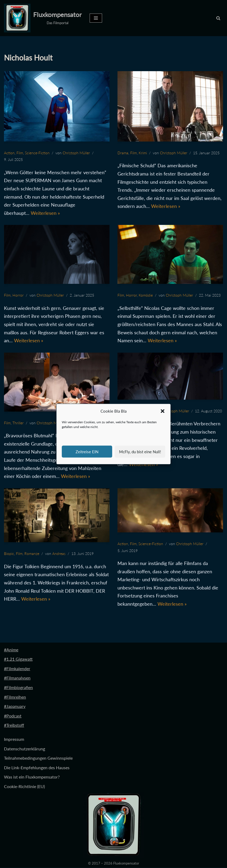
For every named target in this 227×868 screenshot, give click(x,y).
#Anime (11, 650)
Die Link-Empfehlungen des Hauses (37, 768)
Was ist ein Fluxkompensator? (32, 777)
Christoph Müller (76, 153)
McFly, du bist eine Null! (140, 452)
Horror (18, 295)
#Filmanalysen (17, 678)
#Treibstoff (14, 725)
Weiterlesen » (45, 213)
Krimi (143, 153)
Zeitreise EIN (87, 452)
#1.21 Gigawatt (18, 659)
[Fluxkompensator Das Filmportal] (43, 18)
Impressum (14, 739)
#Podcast (13, 716)
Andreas (59, 554)
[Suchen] (218, 18)
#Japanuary (15, 706)
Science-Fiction (37, 153)
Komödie (146, 295)
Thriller (18, 423)
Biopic (9, 554)
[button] (163, 411)
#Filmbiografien (18, 688)
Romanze (32, 554)
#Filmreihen (15, 697)
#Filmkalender (17, 669)
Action (9, 153)
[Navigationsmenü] (96, 18)
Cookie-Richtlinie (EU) (24, 787)
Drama (123, 153)
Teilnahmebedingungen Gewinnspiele (38, 758)
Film (20, 153)
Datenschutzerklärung (25, 749)
